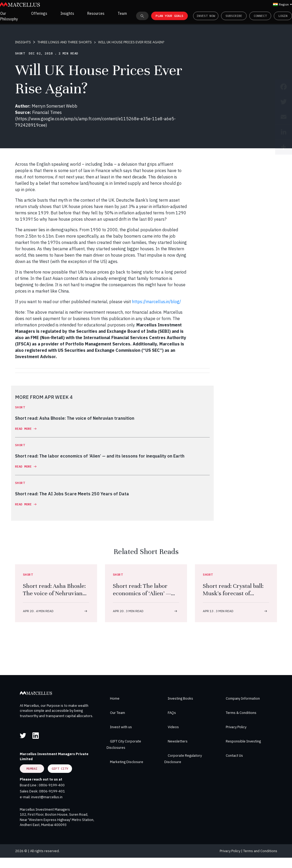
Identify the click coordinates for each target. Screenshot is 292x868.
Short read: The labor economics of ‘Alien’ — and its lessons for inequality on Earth (142, 597)
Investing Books (180, 698)
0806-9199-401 (52, 791)
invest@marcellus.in (47, 797)
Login (283, 16)
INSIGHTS (23, 42)
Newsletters (178, 741)
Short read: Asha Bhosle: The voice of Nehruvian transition (54, 593)
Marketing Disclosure (127, 762)
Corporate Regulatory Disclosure (183, 759)
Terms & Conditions (241, 713)
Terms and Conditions (260, 851)
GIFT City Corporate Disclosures (124, 744)
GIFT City (60, 768)
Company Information (243, 698)
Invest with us (121, 727)
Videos (173, 727)
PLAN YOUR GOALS (169, 16)
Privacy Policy (236, 727)
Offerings (39, 13)
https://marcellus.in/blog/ (156, 302)
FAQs (172, 713)
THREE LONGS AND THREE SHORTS (65, 42)
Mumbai (32, 768)
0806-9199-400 (52, 785)
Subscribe (234, 16)
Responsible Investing (243, 741)
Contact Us (234, 756)
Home (115, 698)
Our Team (118, 713)
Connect (260, 16)
